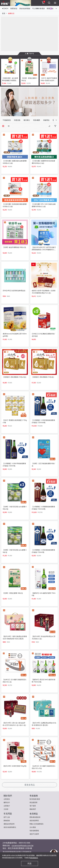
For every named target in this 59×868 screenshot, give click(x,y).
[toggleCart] (43, 3)
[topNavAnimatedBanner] (21, 3)
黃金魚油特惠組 (25, 8)
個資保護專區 (34, 821)
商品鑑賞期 (33, 802)
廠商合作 (7, 802)
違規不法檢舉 (34, 834)
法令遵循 (33, 827)
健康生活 (11, 13)
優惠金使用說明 (9, 824)
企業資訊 (7, 799)
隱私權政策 (34, 858)
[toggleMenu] (55, 3)
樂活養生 (27, 120)
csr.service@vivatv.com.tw (22, 845)
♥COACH (5, 8)
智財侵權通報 (34, 831)
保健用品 (46, 120)
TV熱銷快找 (7, 120)
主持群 (6, 809)
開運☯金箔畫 (52, 8)
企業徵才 (7, 806)
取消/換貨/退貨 (35, 799)
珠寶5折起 (14, 8)
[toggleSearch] (49, 3)
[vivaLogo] (6, 3)
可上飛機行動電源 (38, 8)
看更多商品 (30, 785)
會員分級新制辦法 (10, 827)
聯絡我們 (33, 809)
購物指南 (7, 821)
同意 (30, 863)
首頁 (4, 13)
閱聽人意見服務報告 (37, 824)
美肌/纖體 (37, 120)
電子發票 (33, 806)
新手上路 (7, 817)
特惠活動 (17, 120)
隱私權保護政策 (35, 817)
